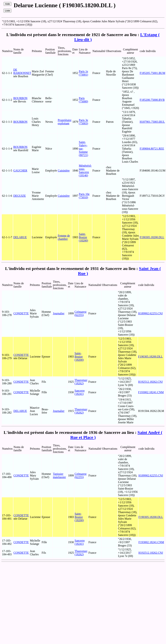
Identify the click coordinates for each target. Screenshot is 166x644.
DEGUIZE (20, 196)
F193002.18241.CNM (151, 392)
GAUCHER (20, 171)
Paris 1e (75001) (84, 73)
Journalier (59, 313)
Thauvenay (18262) (81, 382)
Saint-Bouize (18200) (84, 237)
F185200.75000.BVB (152, 100)
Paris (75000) (84, 100)
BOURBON (20, 98)
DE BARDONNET (22, 71)
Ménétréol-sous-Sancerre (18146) (85, 171)
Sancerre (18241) (80, 392)
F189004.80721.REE (152, 149)
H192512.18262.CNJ (150, 382)
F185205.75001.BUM (152, 73)
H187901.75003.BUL (152, 122)
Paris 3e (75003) (84, 122)
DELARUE (20, 237)
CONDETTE (21, 313)
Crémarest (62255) (81, 313)
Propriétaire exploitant (65, 122)
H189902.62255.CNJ (150, 313)
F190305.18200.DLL (152, 237)
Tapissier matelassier (59, 475)
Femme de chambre (64, 237)
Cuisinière (64, 171)
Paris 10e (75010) (84, 196)
